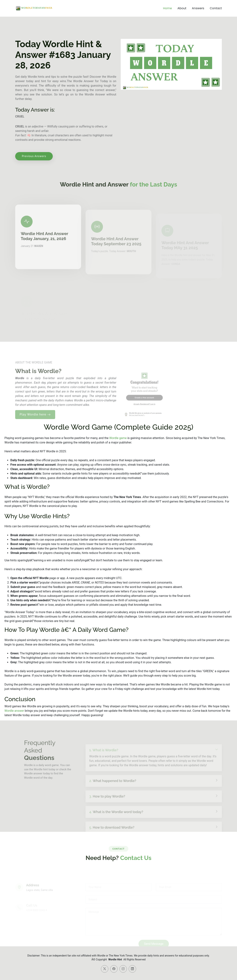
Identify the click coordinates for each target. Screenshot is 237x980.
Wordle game (118, 438)
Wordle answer (14, 711)
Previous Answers (34, 156)
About (182, 8)
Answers (198, 8)
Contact (216, 8)
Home (168, 8)
